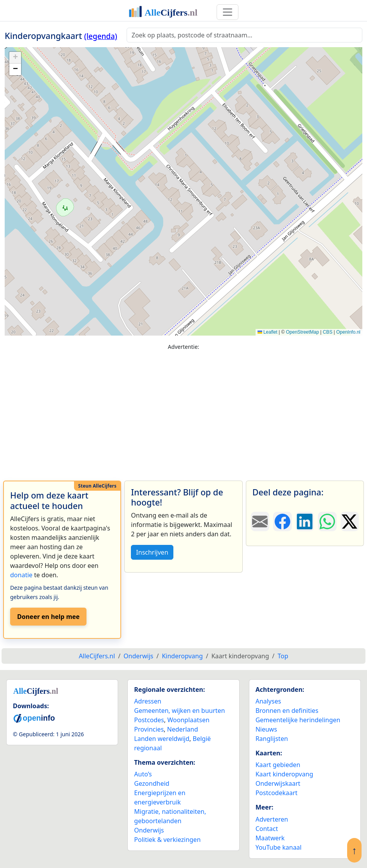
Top (283, 656)
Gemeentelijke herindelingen (298, 720)
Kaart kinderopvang (284, 774)
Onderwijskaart (278, 783)
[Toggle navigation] (228, 12)
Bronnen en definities (287, 711)
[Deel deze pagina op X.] (350, 522)
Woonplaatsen (188, 720)
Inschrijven (152, 552)
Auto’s (143, 774)
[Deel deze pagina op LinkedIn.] (305, 522)
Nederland (183, 729)
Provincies (149, 729)
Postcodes (149, 720)
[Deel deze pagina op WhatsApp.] (327, 522)
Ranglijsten (272, 739)
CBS (327, 332)
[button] (15, 58)
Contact (267, 829)
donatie (21, 575)
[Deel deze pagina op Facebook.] (282, 522)
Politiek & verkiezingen (167, 840)
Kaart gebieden (278, 765)
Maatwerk (270, 838)
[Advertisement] (183, 412)
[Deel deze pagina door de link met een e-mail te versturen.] (260, 522)
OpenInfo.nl (348, 332)
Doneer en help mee (48, 617)
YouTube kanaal (279, 847)
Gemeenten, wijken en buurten (179, 711)
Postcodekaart (277, 793)
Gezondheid (152, 783)
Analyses (268, 701)
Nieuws (266, 729)
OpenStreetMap (303, 332)
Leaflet (267, 332)
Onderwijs (149, 830)
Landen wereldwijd (162, 739)
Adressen (148, 701)
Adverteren (272, 819)
